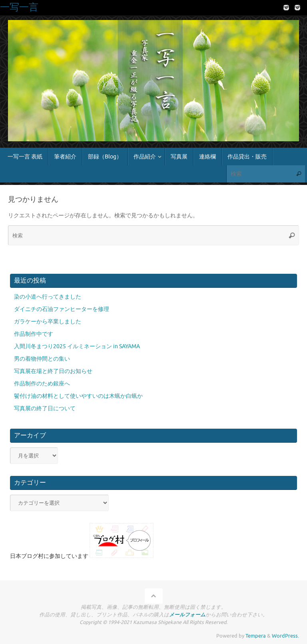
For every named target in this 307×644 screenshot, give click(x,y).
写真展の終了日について (45, 408)
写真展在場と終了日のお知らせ (53, 371)
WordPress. (285, 636)
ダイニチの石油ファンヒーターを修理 (62, 309)
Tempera (256, 636)
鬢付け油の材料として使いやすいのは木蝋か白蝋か (78, 396)
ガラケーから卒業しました (48, 322)
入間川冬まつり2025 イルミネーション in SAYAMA (77, 346)
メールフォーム (187, 615)
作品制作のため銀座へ (42, 384)
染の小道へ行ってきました (48, 297)
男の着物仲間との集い (42, 359)
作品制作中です (34, 334)
